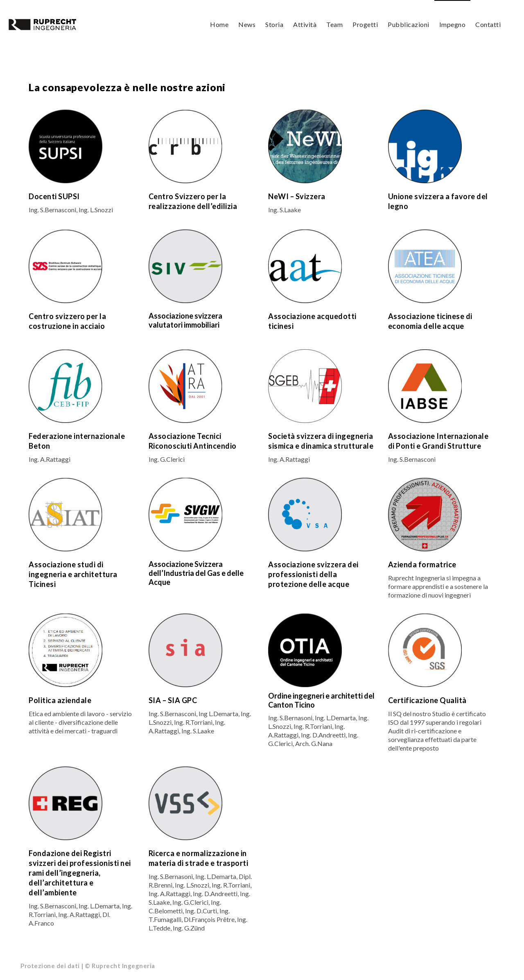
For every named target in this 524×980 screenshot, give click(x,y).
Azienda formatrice (422, 565)
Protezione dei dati (50, 967)
